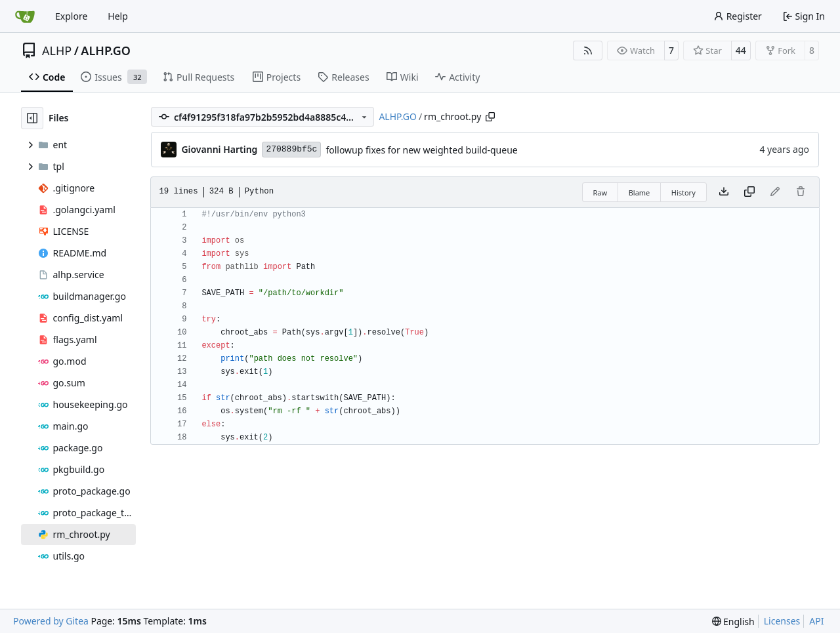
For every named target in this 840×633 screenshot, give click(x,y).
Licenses (782, 621)
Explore (71, 16)
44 (741, 50)
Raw (600, 193)
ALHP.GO (106, 51)
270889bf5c (291, 149)
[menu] (733, 622)
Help (118, 16)
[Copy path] (490, 117)
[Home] (25, 16)
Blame (640, 193)
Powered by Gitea (51, 621)
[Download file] (724, 192)
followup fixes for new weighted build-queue (421, 150)
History (683, 193)
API (816, 621)
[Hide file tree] (32, 118)
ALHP (57, 51)
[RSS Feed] (588, 51)
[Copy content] (749, 192)
